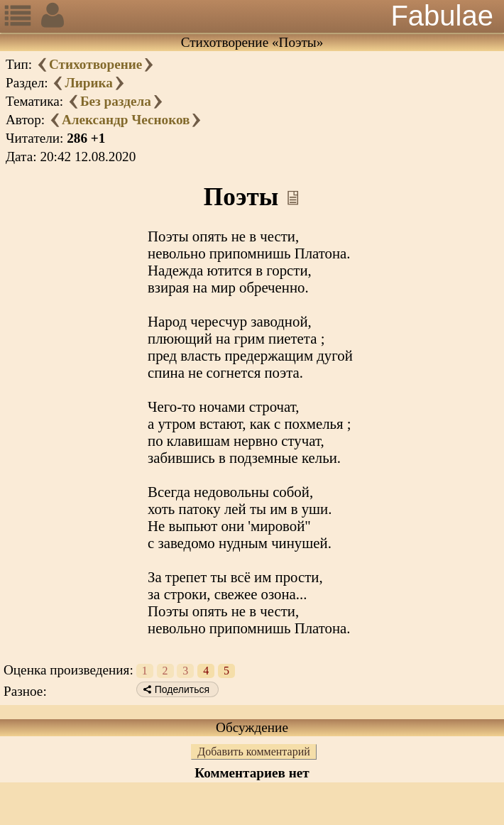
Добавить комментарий (254, 752)
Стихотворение (95, 64)
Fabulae (442, 16)
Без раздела (116, 101)
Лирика (88, 83)
